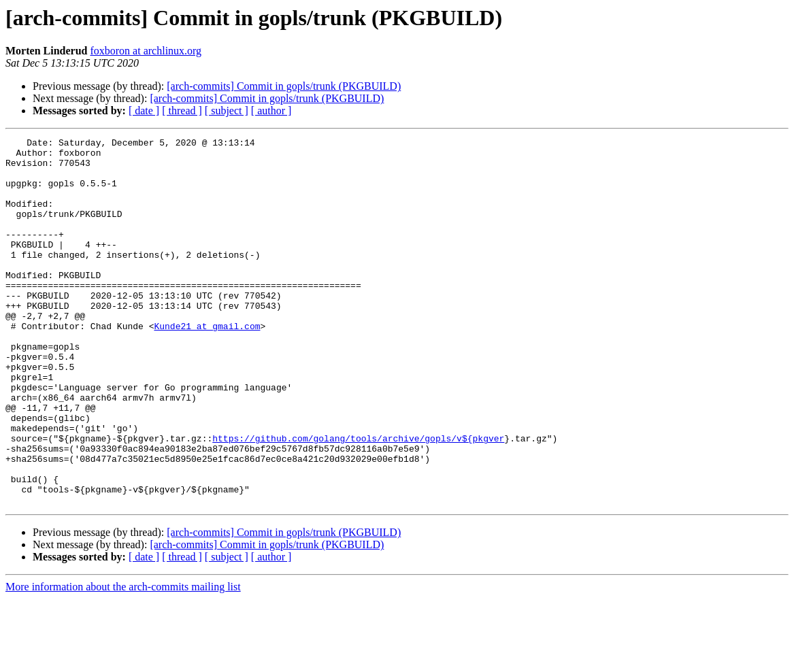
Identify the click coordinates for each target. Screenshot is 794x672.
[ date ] (144, 111)
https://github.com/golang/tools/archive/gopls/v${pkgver (358, 499)
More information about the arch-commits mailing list (123, 660)
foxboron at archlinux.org (146, 51)
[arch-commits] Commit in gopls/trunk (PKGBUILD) (284, 86)
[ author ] (271, 111)
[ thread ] (182, 111)
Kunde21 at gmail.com (207, 365)
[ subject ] (227, 111)
